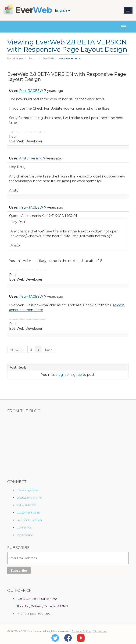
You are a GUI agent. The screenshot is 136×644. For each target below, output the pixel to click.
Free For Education (29, 520)
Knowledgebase (27, 490)
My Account (25, 535)
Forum (33, 58)
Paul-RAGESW (31, 91)
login (62, 375)
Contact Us (24, 527)
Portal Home (15, 58)
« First (14, 350)
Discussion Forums (29, 497)
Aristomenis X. (31, 158)
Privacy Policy (81, 631)
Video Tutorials (26, 505)
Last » (49, 350)
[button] (128, 10)
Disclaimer (100, 631)
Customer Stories (28, 512)
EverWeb (48, 58)
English (63, 11)
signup (76, 375)
